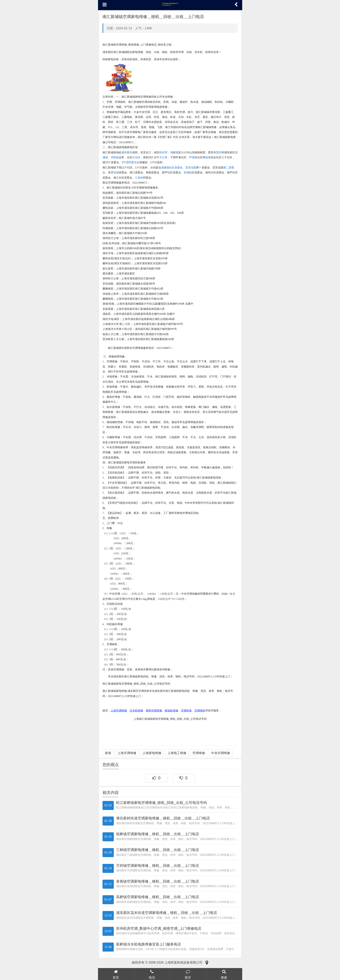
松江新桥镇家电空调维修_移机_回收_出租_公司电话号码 (162, 803)
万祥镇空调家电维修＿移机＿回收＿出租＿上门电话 (157, 866)
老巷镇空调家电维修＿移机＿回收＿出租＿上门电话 (157, 881)
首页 (116, 974)
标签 (108, 753)
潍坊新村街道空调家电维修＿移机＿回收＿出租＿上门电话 (163, 818)
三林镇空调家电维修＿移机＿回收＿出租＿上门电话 (157, 850)
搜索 (224, 974)
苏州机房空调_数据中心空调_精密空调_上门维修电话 (159, 928)
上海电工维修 (177, 753)
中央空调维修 (221, 753)
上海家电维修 (152, 753)
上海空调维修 (127, 753)
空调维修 (199, 753)
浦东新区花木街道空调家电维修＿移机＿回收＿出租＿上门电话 (167, 913)
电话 (152, 974)
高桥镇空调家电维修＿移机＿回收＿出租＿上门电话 (157, 897)
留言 (188, 974)
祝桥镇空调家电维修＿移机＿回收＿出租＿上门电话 (157, 834)
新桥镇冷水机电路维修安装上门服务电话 (148, 944)
